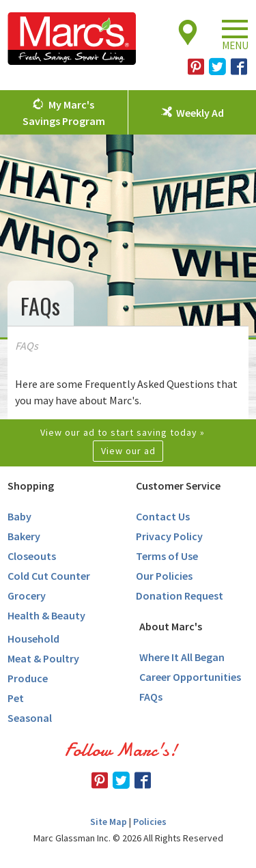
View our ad (128, 451)
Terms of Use (167, 556)
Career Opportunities (190, 677)
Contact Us (163, 516)
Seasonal (30, 718)
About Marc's (171, 626)
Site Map (109, 822)
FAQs (151, 697)
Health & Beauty (46, 615)
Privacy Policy (169, 536)
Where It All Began (182, 657)
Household (33, 639)
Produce (28, 678)
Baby (19, 516)
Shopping (31, 486)
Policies (150, 822)
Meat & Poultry (43, 658)
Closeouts (32, 556)
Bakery (24, 536)
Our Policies (164, 576)
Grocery (27, 596)
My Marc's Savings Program (64, 113)
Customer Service (178, 486)
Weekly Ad (200, 113)
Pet (16, 698)
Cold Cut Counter (49, 576)
